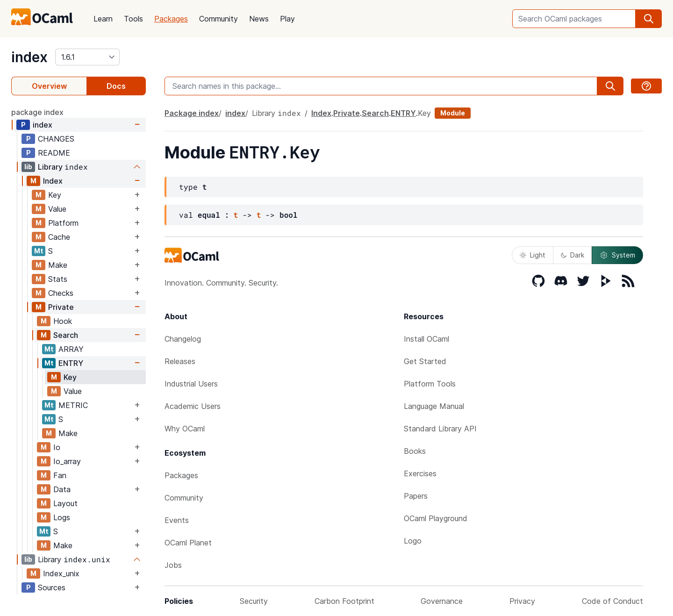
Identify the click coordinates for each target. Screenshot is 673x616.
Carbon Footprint (344, 601)
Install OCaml (426, 339)
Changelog (183, 339)
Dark (573, 255)
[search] (649, 19)
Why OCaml (185, 429)
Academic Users (193, 406)
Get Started (425, 361)
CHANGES (56, 139)
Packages (171, 19)
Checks (61, 293)
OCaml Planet (188, 543)
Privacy (522, 601)
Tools (133, 19)
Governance (442, 601)
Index (53, 181)
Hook (63, 321)
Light (533, 255)
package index (37, 112)
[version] (87, 57)
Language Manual (434, 406)
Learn (103, 19)
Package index (192, 113)
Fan (60, 475)
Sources (52, 587)
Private (61, 307)
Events (177, 520)
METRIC (73, 405)
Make (58, 265)
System (617, 255)
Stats (58, 279)
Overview (49, 86)
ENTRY (71, 363)
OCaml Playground (436, 518)
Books (415, 451)
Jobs (173, 565)
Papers (416, 496)
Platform (63, 223)
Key (55, 195)
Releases (180, 361)
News (259, 19)
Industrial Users (191, 384)
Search (66, 335)
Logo (413, 541)
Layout (65, 503)
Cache (59, 237)
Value (57, 209)
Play (287, 19)
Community (218, 19)
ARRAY (71, 349)
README (54, 153)
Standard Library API (440, 429)
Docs (116, 86)
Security (254, 601)
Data (62, 489)
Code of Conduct (612, 601)
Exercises (420, 473)
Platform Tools (430, 384)
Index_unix (61, 573)
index (29, 57)
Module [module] (453, 113)
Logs (62, 517)
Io (57, 447)
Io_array (67, 461)
